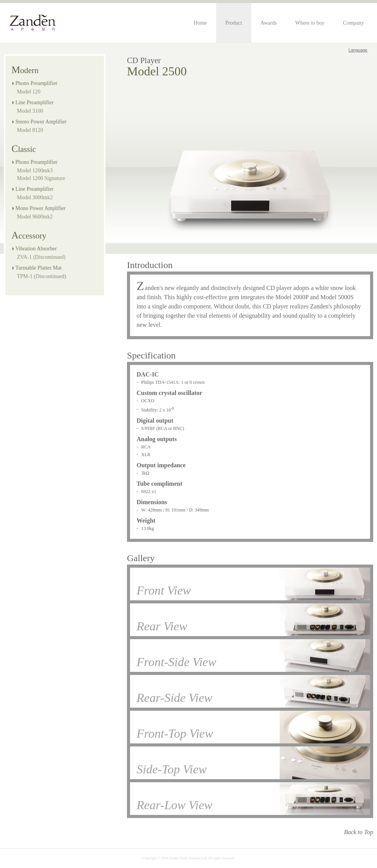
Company (354, 23)
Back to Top (359, 832)
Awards (269, 23)
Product (234, 23)
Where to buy (310, 23)
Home (200, 23)
